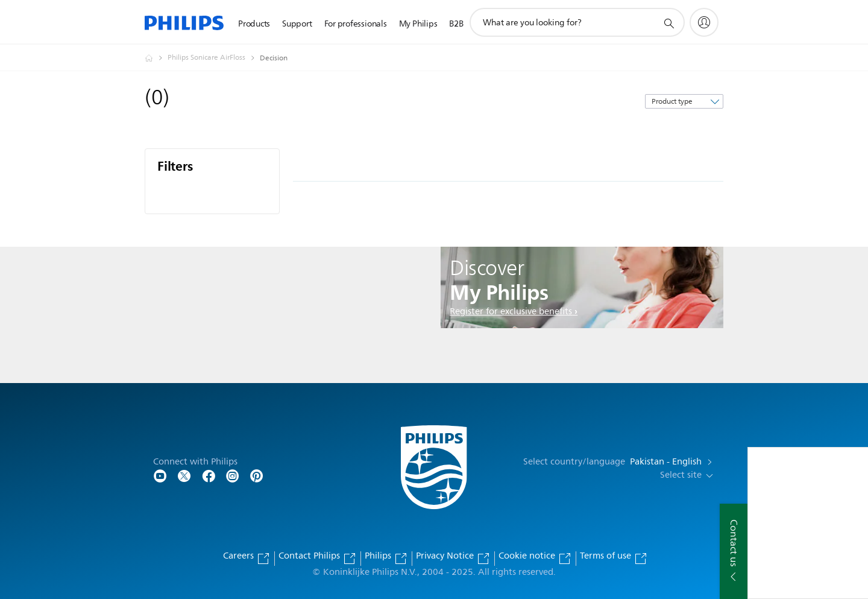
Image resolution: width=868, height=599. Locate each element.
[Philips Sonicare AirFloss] (214, 58)
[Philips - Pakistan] (156, 58)
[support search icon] (668, 23)
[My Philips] (704, 22)
